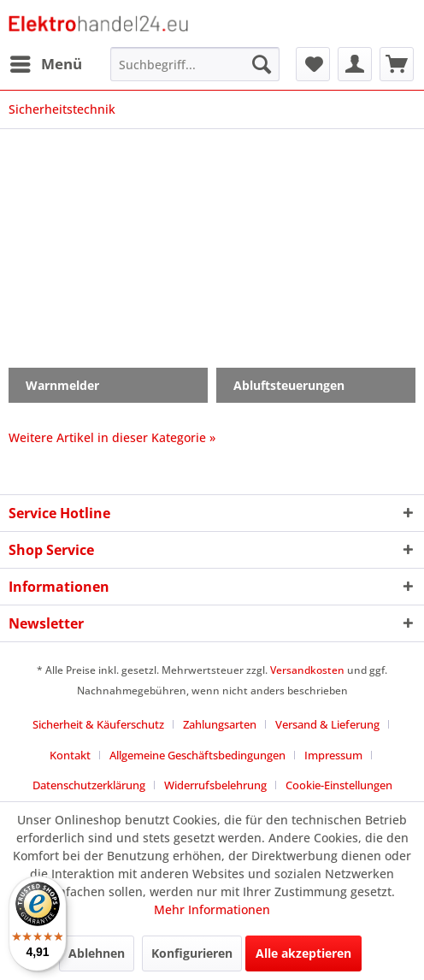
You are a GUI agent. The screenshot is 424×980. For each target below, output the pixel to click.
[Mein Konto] (355, 64)
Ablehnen (97, 953)
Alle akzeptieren (303, 953)
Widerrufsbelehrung (215, 785)
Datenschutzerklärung (89, 785)
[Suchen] (262, 64)
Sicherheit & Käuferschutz (98, 724)
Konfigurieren (192, 953)
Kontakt (70, 755)
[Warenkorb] (397, 64)
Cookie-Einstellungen (339, 785)
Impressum (333, 755)
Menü (46, 62)
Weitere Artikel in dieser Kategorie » (112, 437)
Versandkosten (307, 670)
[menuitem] (45, 64)
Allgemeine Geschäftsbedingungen (197, 755)
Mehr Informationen (212, 909)
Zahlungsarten (220, 724)
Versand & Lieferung (327, 724)
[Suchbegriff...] (195, 64)
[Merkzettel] (313, 64)
